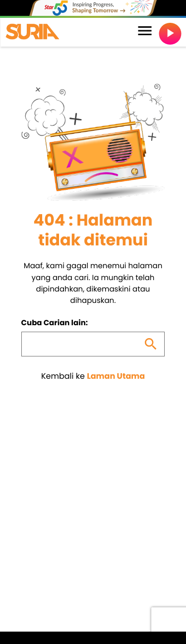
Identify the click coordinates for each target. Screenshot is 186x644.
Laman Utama (116, 376)
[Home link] (32, 32)
